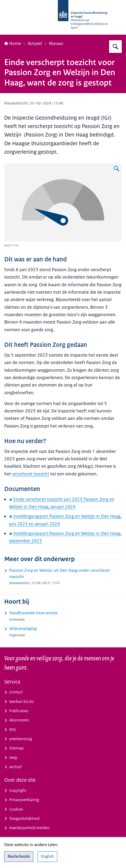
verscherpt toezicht (31, 474)
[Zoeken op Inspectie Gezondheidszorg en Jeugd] (115, 47)
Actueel (35, 43)
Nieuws (56, 43)
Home (13, 43)
